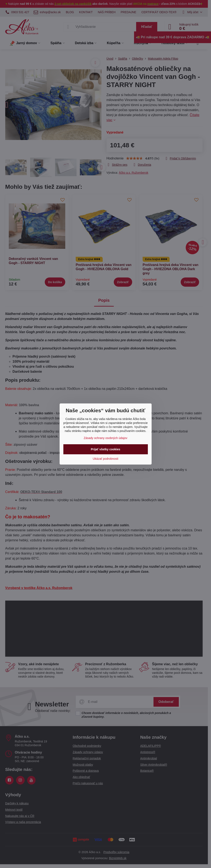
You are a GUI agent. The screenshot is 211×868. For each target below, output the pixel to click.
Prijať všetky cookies (105, 449)
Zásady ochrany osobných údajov (105, 438)
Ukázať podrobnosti (106, 459)
